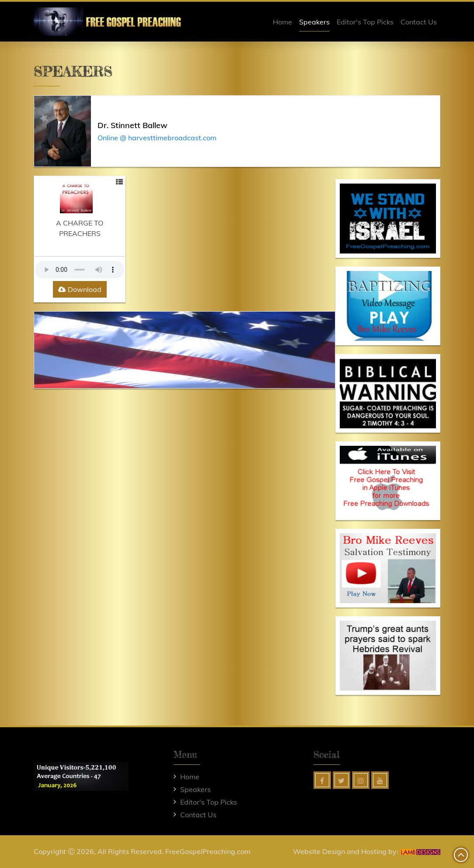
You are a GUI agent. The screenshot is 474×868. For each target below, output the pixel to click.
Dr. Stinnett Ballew (132, 125)
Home (282, 22)
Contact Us (419, 22)
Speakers (314, 22)
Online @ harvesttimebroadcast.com (157, 138)
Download (80, 289)
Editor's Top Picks (365, 22)
